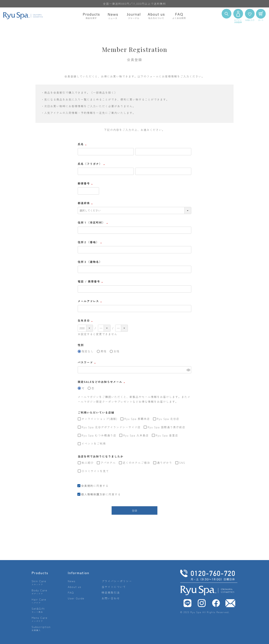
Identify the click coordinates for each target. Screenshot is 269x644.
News (72, 581)
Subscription (41, 628)
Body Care (39, 592)
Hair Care (39, 601)
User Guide (76, 598)
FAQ (71, 592)
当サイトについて (114, 587)
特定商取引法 (111, 592)
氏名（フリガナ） (92, 164)
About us (75, 587)
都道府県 (86, 203)
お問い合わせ (111, 598)
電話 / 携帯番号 (91, 281)
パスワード (87, 362)
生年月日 (86, 320)
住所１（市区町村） (93, 222)
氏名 (83, 144)
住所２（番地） (90, 242)
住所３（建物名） (90, 262)
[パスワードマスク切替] (188, 370)
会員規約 (87, 486)
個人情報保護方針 (93, 494)
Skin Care (39, 582)
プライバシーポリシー (117, 581)
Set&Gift (38, 610)
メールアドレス (90, 301)
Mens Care (40, 619)
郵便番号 (86, 183)
